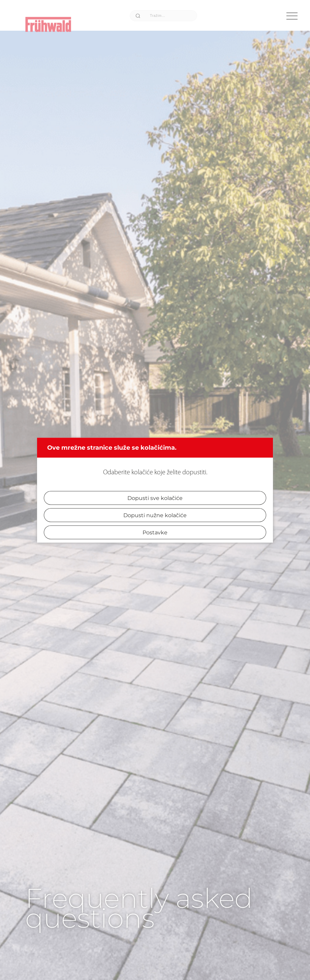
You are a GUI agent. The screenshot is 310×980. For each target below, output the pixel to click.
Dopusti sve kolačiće (155, 498)
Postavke (155, 532)
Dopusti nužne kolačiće (155, 515)
